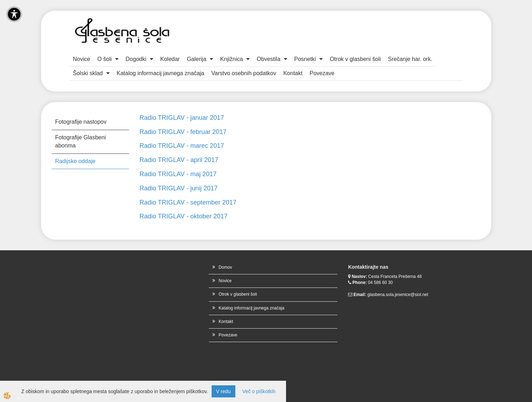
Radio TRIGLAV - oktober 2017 (184, 216)
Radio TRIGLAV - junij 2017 (179, 188)
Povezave (322, 73)
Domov (225, 267)
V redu (223, 391)
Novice (82, 59)
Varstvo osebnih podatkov (244, 73)
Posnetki (305, 59)
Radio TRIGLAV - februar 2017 (183, 132)
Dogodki (136, 59)
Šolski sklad (88, 73)
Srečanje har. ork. (410, 59)
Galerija (197, 59)
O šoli (104, 59)
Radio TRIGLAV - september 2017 (188, 202)
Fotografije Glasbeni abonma (81, 141)
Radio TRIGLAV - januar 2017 (182, 118)
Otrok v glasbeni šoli (355, 59)
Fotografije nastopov (81, 122)
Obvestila (268, 59)
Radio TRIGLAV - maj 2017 (178, 174)
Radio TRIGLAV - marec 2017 (182, 146)
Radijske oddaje (75, 161)
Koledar (170, 59)
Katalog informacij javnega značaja (160, 73)
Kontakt (293, 73)
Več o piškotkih (259, 391)
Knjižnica (231, 59)
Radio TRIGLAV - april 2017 (179, 160)
